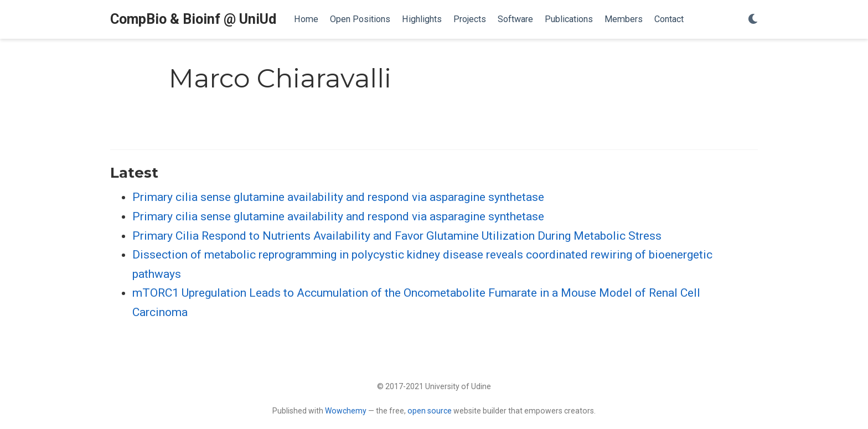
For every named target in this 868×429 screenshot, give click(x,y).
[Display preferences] (753, 20)
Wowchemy (346, 411)
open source (430, 411)
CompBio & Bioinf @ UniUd (193, 19)
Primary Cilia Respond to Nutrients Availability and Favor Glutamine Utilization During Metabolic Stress (397, 236)
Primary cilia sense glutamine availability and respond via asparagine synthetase (338, 197)
